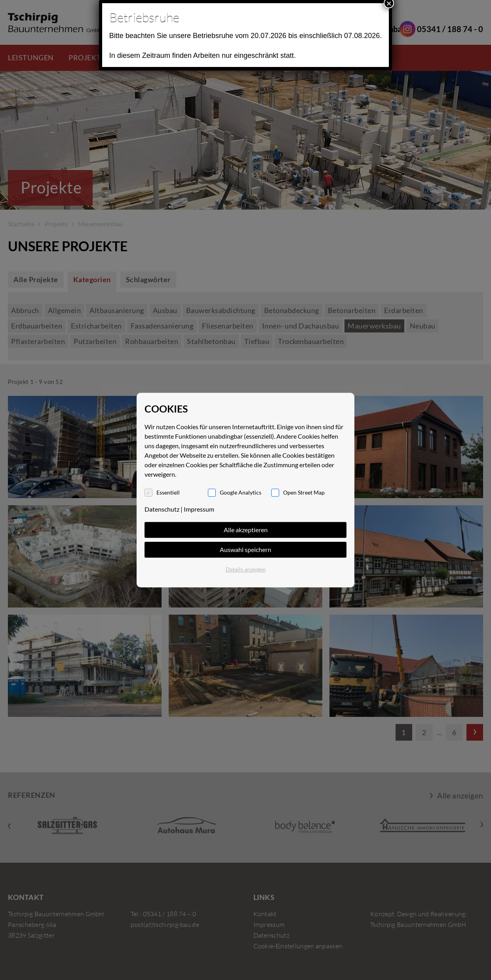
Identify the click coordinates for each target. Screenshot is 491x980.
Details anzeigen (246, 569)
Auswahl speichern (246, 549)
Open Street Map (304, 492)
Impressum (199, 509)
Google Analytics (241, 492)
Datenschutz (162, 509)
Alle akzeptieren (246, 530)
